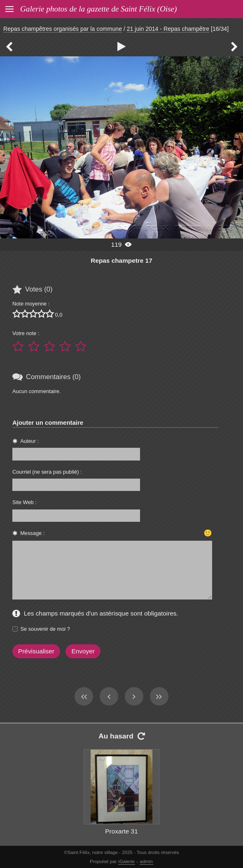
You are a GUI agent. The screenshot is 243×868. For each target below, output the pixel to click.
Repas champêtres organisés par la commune (63, 29)
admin (146, 861)
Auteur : (29, 441)
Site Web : (25, 502)
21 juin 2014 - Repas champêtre (168, 29)
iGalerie (127, 861)
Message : (32, 533)
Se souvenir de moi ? (45, 629)
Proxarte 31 (121, 831)
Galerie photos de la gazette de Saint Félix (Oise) (98, 9)
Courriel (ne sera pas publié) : (47, 472)
